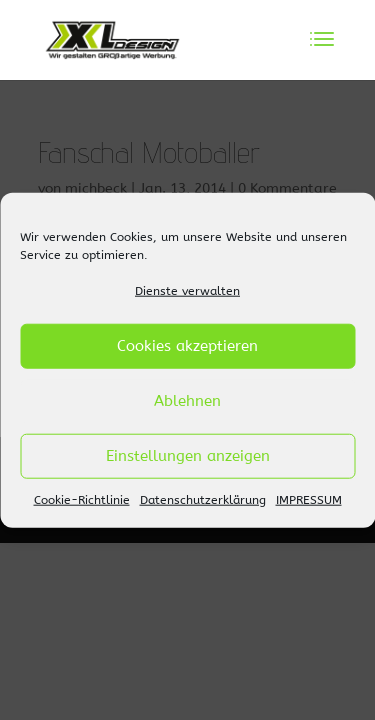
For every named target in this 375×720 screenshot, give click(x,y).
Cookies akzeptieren (187, 346)
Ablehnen (187, 401)
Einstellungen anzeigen (188, 456)
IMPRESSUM (309, 500)
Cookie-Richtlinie (82, 500)
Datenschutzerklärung (203, 500)
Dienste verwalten (187, 291)
